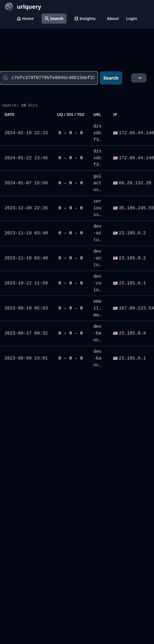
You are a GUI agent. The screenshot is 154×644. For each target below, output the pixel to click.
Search (54, 18)
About (113, 18)
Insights (85, 18)
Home (25, 18)
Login (132, 18)
